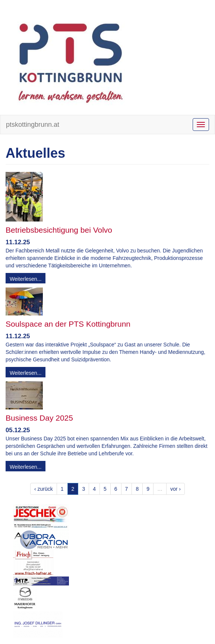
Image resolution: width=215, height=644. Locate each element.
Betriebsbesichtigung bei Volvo (59, 230)
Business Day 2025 (39, 418)
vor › (176, 489)
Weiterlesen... (26, 279)
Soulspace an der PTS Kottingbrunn (68, 324)
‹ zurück (44, 489)
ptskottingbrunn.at (33, 125)
